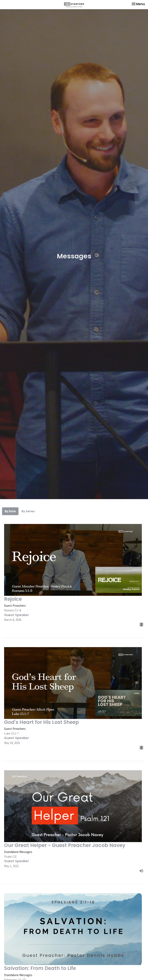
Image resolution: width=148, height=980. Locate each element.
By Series (28, 511)
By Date (10, 511)
